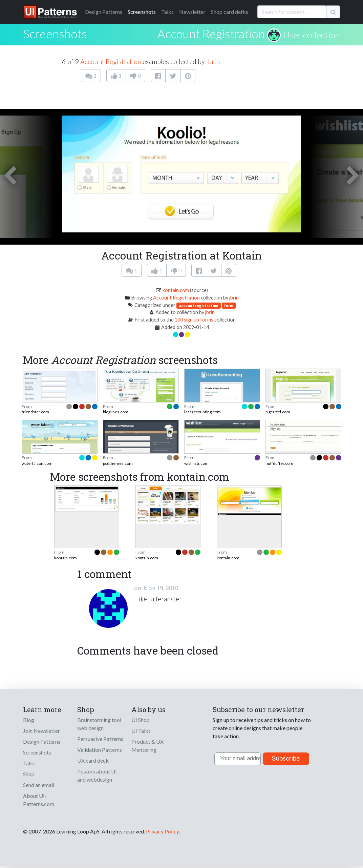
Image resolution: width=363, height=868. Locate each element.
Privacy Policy (162, 831)
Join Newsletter (41, 731)
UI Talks (141, 731)
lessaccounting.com (202, 412)
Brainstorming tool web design (99, 724)
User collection (312, 35)
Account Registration (211, 34)
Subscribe (286, 758)
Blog (29, 720)
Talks (167, 12)
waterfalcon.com (37, 463)
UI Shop (141, 720)
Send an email (39, 785)
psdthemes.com (118, 463)
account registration (199, 305)
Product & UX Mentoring (147, 746)
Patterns (104, 12)
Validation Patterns (100, 750)
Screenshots (142, 12)
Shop (29, 774)
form (229, 305)
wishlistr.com (196, 463)
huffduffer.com (279, 463)
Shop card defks (230, 12)
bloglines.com (116, 412)
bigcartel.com (278, 412)
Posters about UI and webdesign (97, 775)
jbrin (213, 61)
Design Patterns (42, 741)
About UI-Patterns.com (39, 800)
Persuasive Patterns (100, 739)
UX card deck (93, 760)
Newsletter (192, 12)
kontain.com (176, 290)
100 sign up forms (194, 320)
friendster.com (35, 412)
